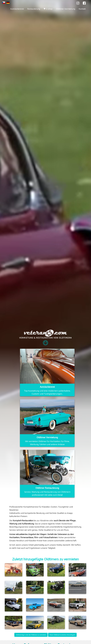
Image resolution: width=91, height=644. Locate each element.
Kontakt (82, 9)
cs (4, 3)
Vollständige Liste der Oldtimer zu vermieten (31, 635)
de (8, 3)
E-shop (49, 9)
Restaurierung (34, 9)
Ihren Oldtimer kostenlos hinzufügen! (62, 635)
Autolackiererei (17, 9)
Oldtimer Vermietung (66, 9)
